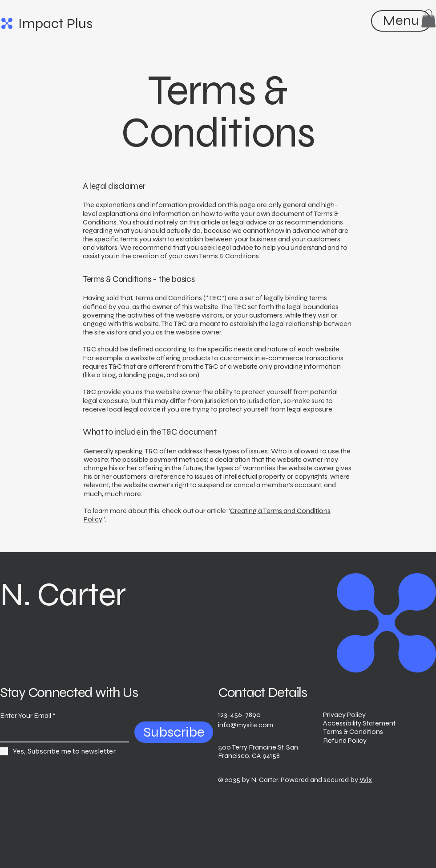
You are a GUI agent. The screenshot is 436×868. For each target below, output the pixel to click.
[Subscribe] (174, 732)
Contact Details (262, 692)
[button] (428, 18)
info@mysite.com (246, 725)
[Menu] (401, 20)
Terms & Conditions (353, 731)
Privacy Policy (344, 715)
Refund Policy (345, 740)
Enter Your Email (26, 716)
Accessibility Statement (359, 723)
